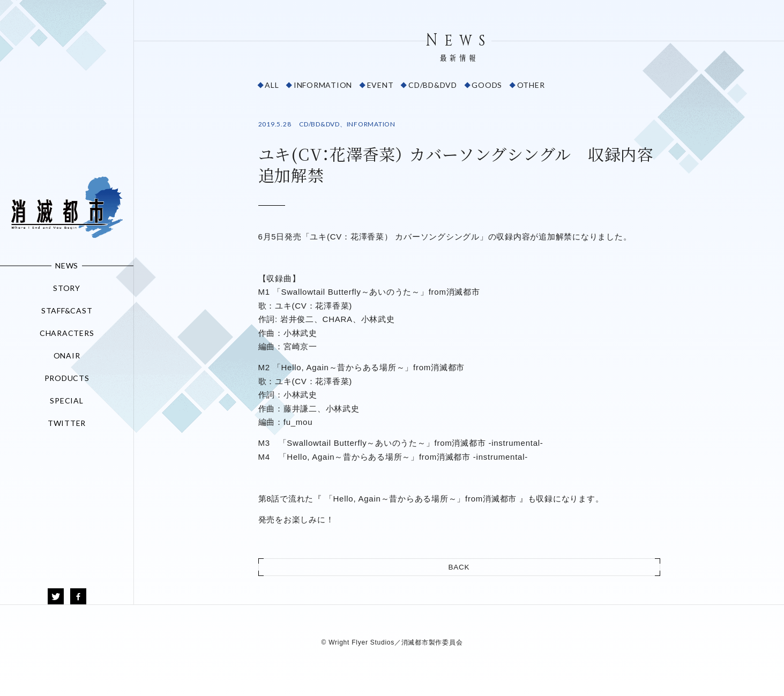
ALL (272, 85)
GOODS (487, 85)
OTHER (531, 85)
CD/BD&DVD (433, 85)
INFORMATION (323, 85)
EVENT (380, 85)
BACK (459, 567)
